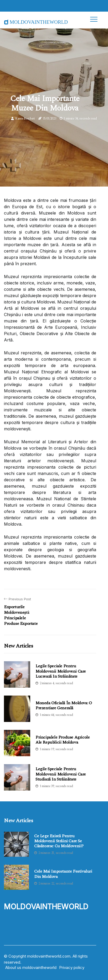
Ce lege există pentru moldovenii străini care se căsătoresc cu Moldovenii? (59, 841)
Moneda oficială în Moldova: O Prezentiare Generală (64, 705)
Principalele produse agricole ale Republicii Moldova (63, 740)
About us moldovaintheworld (31, 967)
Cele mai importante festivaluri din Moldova (63, 874)
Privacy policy (72, 967)
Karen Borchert (25, 119)
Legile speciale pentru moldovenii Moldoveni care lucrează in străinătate (61, 671)
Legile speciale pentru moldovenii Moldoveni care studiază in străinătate (61, 774)
